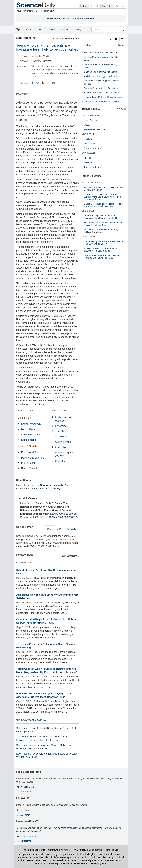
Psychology (62, 426)
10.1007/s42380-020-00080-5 (61, 517)
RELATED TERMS (59, 411)
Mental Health (29, 429)
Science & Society (27, 446)
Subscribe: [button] (107, 6)
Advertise (65, 850)
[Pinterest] (43, 83)
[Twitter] (38, 83)
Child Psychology (30, 435)
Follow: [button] (84, 6)
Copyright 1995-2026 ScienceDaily (36, 854)
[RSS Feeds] (117, 6)
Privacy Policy (79, 850)
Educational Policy (31, 452)
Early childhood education (64, 419)
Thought (60, 431)
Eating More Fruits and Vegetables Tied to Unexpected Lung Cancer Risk (104, 205)
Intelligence (89, 144)
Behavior (88, 139)
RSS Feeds (26, 792)
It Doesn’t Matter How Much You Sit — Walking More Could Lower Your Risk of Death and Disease (103, 197)
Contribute (53, 850)
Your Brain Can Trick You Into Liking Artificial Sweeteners (101, 231)
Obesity (88, 125)
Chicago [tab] (72, 529)
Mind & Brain (24, 418)
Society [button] (66, 30)
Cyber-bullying (63, 442)
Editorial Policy (96, 850)
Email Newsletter (28, 787)
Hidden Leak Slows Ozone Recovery (101, 93)
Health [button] (29, 30)
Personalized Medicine (95, 129)
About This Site (31, 850)
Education (61, 461)
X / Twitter (25, 815)
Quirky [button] (79, 30)
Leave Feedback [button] (28, 836)
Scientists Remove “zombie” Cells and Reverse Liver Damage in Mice (102, 257)
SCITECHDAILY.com (38, 720)
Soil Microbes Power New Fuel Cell (101, 53)
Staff (43, 850)
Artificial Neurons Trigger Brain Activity (102, 76)
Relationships (28, 440)
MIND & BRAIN (88, 134)
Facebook (25, 810)
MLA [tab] (50, 529)
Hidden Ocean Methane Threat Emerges (103, 97)
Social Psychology (31, 424)
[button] (111, 39)
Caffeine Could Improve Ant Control (101, 72)
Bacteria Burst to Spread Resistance (101, 88)
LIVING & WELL (89, 153)
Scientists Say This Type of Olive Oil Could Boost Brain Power (104, 189)
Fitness (87, 158)
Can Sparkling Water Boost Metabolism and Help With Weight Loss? (105, 243)
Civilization (61, 447)
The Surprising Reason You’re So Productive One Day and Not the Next (102, 217)
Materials (21, 485)
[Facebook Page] (92, 6)
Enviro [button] (53, 30)
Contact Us (26, 841)
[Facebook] (33, 83)
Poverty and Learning (33, 458)
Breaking (87, 45)
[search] (123, 30)
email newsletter (85, 19)
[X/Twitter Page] (98, 6)
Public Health (28, 463)
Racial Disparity (30, 468)
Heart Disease (91, 120)
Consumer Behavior (94, 148)
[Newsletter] (123, 6)
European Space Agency (64, 454)
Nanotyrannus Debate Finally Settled (101, 101)
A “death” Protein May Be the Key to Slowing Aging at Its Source (101, 250)
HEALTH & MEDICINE (91, 115)
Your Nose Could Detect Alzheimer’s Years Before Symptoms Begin (104, 224)
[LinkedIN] (48, 83)
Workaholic (61, 437)
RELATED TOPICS (25, 411)
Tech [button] (41, 30)
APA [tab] (60, 529)
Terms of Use (112, 850)
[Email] (53, 83)
